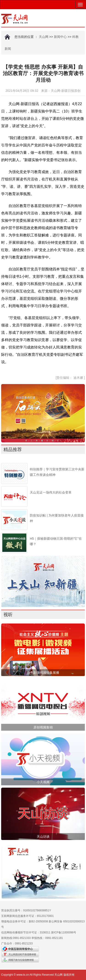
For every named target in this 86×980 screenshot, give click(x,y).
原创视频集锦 (43, 727)
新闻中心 (60, 37)
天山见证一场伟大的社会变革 (51, 492)
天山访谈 (43, 837)
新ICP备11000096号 (64, 932)
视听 (8, 615)
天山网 (44, 37)
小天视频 (43, 782)
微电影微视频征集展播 (43, 673)
